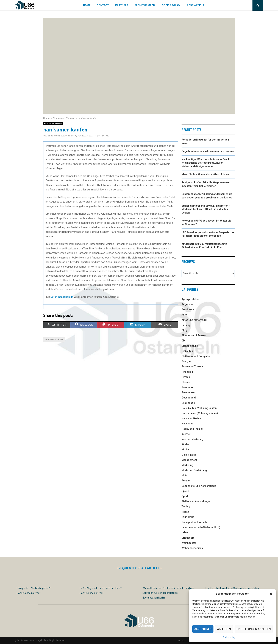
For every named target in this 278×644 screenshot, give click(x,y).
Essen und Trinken (192, 367)
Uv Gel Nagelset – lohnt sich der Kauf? (101, 588)
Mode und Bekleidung (194, 470)
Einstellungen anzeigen (254, 629)
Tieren (185, 512)
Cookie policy (229, 637)
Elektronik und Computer (196, 356)
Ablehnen (224, 629)
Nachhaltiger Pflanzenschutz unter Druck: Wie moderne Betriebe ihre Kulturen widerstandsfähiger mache (206, 163)
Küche (185, 449)
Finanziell (187, 372)
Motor (185, 475)
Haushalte (187, 424)
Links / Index (189, 455)
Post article (196, 5)
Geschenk (187, 387)
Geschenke (188, 392)
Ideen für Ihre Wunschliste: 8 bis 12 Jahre (205, 174)
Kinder (185, 444)
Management (189, 460)
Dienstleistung (190, 346)
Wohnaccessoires (192, 548)
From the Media (145, 5)
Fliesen (186, 382)
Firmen (186, 377)
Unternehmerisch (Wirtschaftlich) (201, 527)
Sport (185, 496)
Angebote (187, 304)
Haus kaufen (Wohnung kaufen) (200, 408)
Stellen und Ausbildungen (196, 501)
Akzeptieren (203, 629)
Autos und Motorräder (194, 320)
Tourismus (188, 517)
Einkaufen (187, 351)
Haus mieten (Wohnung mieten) (200, 413)
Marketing (187, 465)
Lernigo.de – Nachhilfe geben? (34, 588)
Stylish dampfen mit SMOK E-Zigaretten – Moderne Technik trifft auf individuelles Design (206, 209)
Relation (186, 481)
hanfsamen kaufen (54, 339)
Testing (186, 506)
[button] (271, 594)
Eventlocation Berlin (154, 598)
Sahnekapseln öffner (29, 593)
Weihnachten (189, 543)
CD (183, 341)
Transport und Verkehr (195, 522)
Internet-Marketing (192, 439)
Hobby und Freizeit (192, 429)
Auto (184, 315)
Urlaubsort (188, 538)
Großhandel (189, 403)
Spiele (185, 491)
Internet (186, 434)
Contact (103, 5)
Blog (184, 330)
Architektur (188, 309)
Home (87, 5)
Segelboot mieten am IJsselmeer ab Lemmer (208, 151)
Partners (122, 5)
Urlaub (185, 532)
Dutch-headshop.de (62, 297)
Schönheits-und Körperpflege (199, 486)
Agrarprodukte (190, 299)
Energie (186, 361)
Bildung (186, 325)
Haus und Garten (191, 418)
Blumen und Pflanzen (53, 124)
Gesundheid (189, 398)
